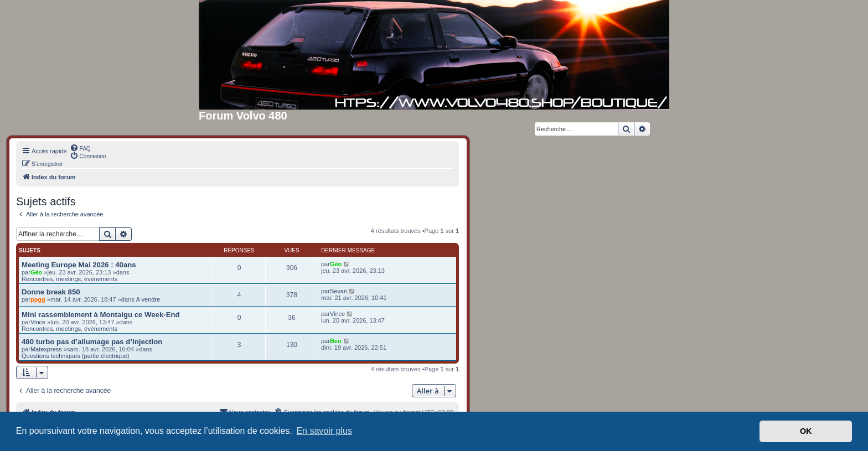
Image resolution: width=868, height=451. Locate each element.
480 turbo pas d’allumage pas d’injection (92, 342)
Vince (38, 322)
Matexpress (46, 349)
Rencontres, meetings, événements (69, 279)
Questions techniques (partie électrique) (75, 356)
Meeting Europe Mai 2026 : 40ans (79, 265)
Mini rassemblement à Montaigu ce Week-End (101, 315)
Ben (336, 341)
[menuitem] (80, 148)
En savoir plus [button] (324, 431)
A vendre (148, 299)
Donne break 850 (51, 292)
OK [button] (806, 431)
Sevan (339, 291)
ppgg (38, 299)
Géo (36, 272)
